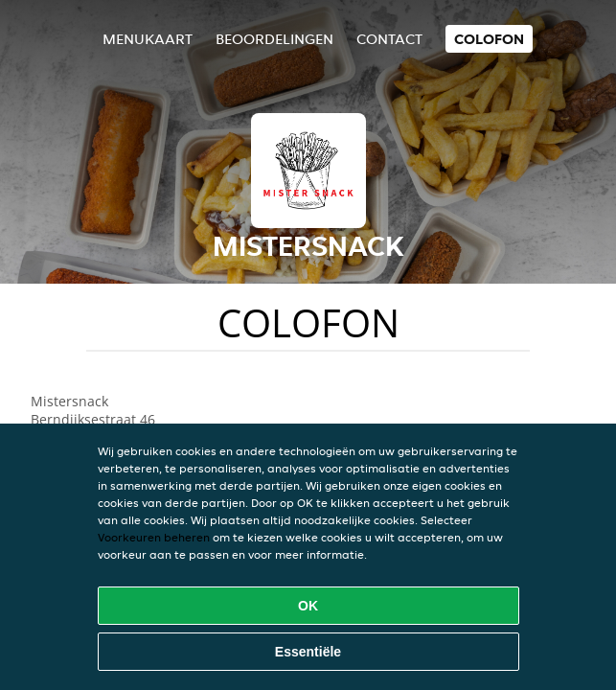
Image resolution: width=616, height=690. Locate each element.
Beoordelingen (274, 39)
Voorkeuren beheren (154, 537)
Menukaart (148, 39)
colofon (489, 39)
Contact (389, 39)
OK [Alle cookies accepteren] (308, 606)
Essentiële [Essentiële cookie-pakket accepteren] (308, 652)
